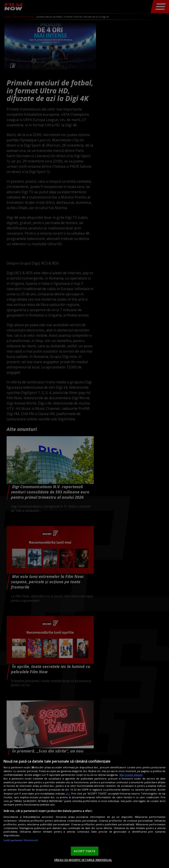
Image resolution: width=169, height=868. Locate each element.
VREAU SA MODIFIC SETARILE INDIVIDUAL (83, 860)
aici (68, 794)
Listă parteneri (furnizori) (21, 840)
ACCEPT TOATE (84, 851)
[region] (84, 811)
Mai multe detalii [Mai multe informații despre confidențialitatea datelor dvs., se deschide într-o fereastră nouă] (131, 775)
